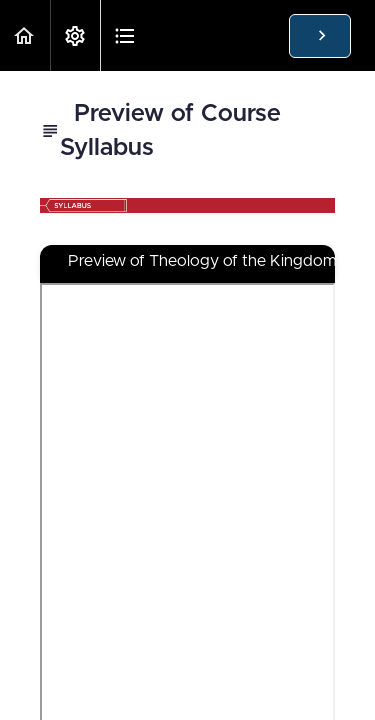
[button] (25, 35)
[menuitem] (75, 35)
